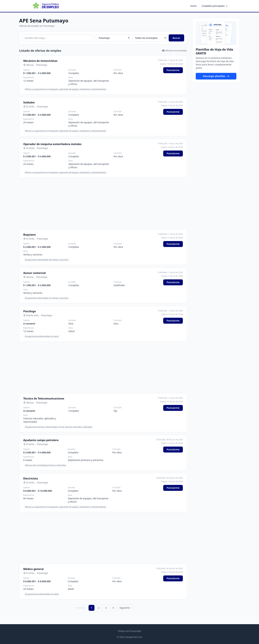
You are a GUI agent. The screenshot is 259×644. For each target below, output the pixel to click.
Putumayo (42, 65)
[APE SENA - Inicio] (45, 6)
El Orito (30, 106)
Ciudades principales (215, 6)
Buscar (176, 38)
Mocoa (30, 65)
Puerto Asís (32, 315)
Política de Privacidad (129, 631)
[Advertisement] (103, 204)
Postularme (173, 70)
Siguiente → (126, 608)
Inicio (194, 6)
